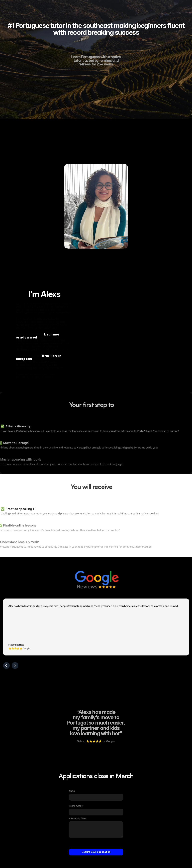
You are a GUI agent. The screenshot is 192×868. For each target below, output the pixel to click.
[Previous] (6, 667)
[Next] (15, 667)
